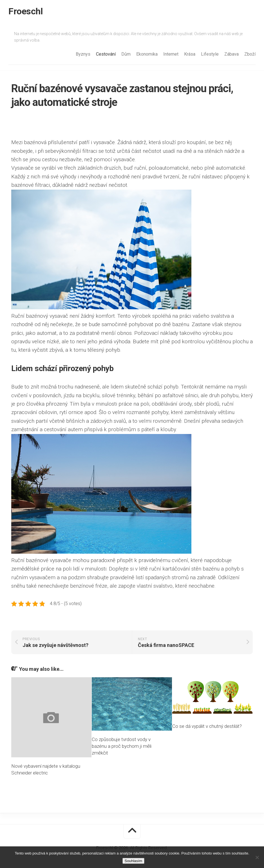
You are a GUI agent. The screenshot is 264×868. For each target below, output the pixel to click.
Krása (190, 54)
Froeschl (25, 11)
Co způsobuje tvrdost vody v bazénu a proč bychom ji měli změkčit (122, 746)
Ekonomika (147, 54)
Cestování (106, 54)
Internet (171, 54)
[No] (257, 857)
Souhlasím (134, 861)
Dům (126, 54)
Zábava (231, 54)
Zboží (250, 54)
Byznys (83, 54)
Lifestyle (210, 54)
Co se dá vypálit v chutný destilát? (207, 726)
